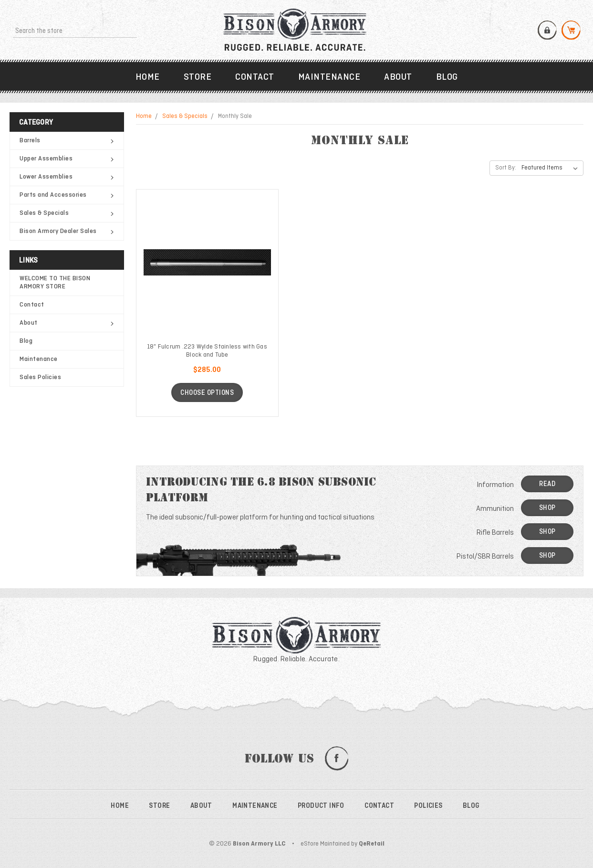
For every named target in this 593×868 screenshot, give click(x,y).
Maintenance (329, 77)
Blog (447, 77)
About (398, 77)
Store (198, 77)
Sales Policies (40, 377)
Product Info (321, 806)
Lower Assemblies (67, 177)
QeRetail (372, 844)
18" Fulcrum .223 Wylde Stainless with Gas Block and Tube (207, 351)
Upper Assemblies (67, 159)
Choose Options (207, 393)
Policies (428, 806)
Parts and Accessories (67, 195)
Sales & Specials (67, 213)
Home (148, 77)
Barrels (67, 141)
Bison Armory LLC (259, 844)
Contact (255, 77)
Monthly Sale (235, 116)
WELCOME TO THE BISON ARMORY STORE (55, 283)
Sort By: (506, 168)
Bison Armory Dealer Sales (67, 231)
